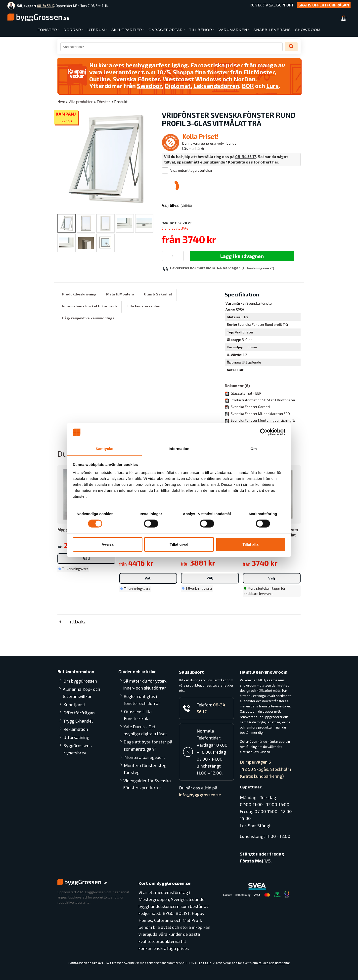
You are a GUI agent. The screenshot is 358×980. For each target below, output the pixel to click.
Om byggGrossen (80, 681)
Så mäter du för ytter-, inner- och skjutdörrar (145, 684)
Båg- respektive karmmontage (88, 318)
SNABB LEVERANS (272, 30)
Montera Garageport (145, 757)
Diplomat (178, 86)
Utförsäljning (76, 737)
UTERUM (96, 30)
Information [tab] (179, 448)
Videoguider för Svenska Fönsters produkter (147, 784)
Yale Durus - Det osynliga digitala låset (145, 730)
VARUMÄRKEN (233, 30)
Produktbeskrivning (79, 294)
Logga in (205, 963)
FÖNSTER (47, 30)
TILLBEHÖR (201, 30)
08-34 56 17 (46, 6)
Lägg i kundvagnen (242, 256)
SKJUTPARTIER (127, 30)
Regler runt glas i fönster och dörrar (148, 700)
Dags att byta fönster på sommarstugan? (148, 745)
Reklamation (76, 729)
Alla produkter (81, 102)
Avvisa (108, 544)
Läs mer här (193, 148)
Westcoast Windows (192, 79)
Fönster (103, 102)
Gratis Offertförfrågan (324, 5)
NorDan (245, 79)
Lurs (273, 86)
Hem (61, 102)
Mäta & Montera (120, 294)
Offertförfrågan (79, 713)
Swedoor (149, 86)
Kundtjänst (74, 704)
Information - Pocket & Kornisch (89, 306)
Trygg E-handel (78, 721)
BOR (248, 86)
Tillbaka (72, 621)
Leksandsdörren (217, 86)
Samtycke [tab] (105, 448)
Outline (100, 79)
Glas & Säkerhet (158, 294)
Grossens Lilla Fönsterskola (138, 715)
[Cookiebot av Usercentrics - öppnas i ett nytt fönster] (264, 432)
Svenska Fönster (136, 79)
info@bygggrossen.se (200, 795)
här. (276, 162)
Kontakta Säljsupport (272, 5)
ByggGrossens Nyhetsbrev (78, 749)
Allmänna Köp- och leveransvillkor (82, 693)
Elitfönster (259, 72)
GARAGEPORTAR (166, 30)
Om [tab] (253, 448)
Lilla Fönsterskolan (143, 306)
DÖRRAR (72, 30)
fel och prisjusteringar (274, 963)
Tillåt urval (179, 544)
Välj (86, 558)
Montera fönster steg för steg (145, 769)
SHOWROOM (308, 30)
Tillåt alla (251, 544)
